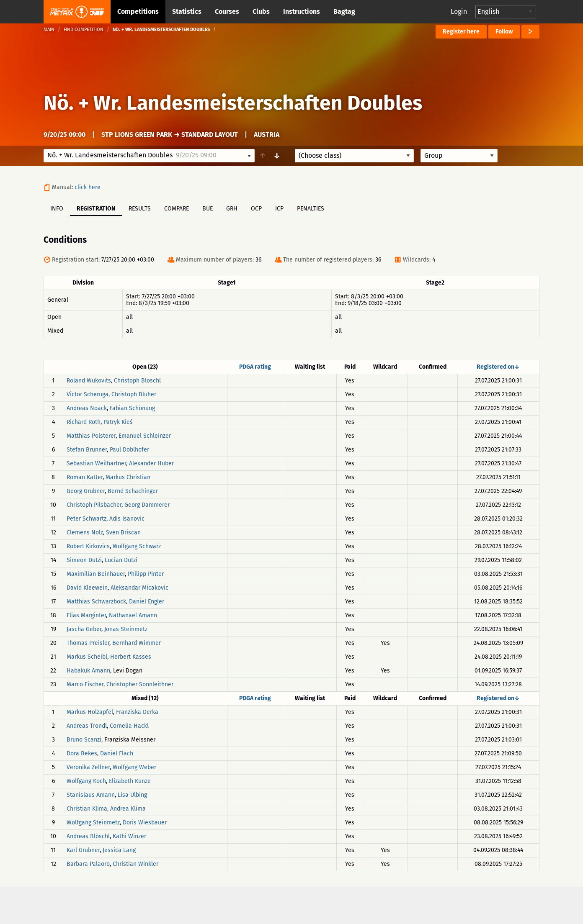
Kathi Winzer (129, 836)
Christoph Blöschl (137, 381)
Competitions (138, 12)
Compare (177, 209)
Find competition (84, 30)
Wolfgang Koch (86, 781)
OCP (256, 209)
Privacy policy (296, 904)
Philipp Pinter (146, 574)
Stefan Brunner (87, 450)
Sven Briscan (123, 533)
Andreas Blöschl (88, 836)
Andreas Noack (87, 408)
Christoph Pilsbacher (94, 505)
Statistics (187, 12)
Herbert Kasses (131, 657)
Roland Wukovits (89, 381)
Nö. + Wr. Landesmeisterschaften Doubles (233, 103)
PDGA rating (255, 367)
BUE (208, 209)
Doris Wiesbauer (145, 823)
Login (459, 12)
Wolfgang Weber (134, 767)
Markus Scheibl (87, 657)
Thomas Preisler (88, 643)
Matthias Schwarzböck (96, 602)
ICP (279, 209)
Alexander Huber (151, 463)
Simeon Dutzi (84, 560)
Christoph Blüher (134, 394)
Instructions (302, 12)
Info (57, 209)
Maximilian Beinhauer (96, 574)
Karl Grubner (83, 850)
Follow (504, 32)
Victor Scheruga (88, 394)
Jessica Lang (119, 850)
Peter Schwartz (86, 519)
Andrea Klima (128, 809)
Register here (461, 32)
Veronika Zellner (88, 767)
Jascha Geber (84, 629)
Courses (227, 12)
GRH (232, 209)
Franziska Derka (137, 712)
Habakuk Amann (88, 671)
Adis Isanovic (127, 519)
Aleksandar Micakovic (139, 588)
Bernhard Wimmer (137, 643)
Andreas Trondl (87, 726)
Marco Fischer (85, 684)
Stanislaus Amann (91, 795)
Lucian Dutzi (121, 560)
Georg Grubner (86, 491)
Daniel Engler (147, 602)
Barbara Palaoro (88, 864)
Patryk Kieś (118, 422)
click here (88, 187)
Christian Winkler (135, 864)
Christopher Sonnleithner (140, 684)
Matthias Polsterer (91, 436)
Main (49, 30)
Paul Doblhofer (129, 450)
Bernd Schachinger (133, 491)
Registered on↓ (498, 367)
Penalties (311, 209)
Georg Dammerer (147, 505)
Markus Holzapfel (90, 712)
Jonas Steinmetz (126, 629)
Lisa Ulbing (132, 795)
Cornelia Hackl (129, 726)
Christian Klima (87, 809)
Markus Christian (128, 477)
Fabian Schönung (132, 408)
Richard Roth (84, 422)
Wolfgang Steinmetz (93, 823)
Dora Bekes (82, 753)
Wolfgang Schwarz (137, 546)
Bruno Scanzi (84, 740)
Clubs (261, 12)
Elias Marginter (86, 615)
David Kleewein (87, 588)
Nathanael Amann (133, 615)
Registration (96, 209)
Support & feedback (220, 904)
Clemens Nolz (85, 533)
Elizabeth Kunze (130, 781)
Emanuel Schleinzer (145, 436)
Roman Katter (85, 477)
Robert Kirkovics (88, 546)
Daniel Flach (117, 753)
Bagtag (344, 12)
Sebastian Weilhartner (96, 463)
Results (140, 209)
